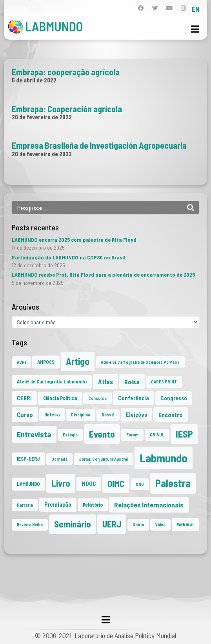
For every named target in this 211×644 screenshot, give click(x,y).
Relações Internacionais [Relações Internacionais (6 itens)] (149, 505)
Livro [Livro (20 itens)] (61, 483)
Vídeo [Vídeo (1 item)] (160, 525)
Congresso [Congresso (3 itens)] (174, 398)
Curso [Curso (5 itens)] (25, 414)
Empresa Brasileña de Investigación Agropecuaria (99, 145)
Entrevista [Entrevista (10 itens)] (34, 434)
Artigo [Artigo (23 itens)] (78, 361)
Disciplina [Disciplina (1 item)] (81, 415)
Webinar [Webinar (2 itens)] (186, 524)
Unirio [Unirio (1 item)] (138, 525)
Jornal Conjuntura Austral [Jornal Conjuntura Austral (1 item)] (104, 459)
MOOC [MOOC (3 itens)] (89, 484)
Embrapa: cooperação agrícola (66, 72)
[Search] (191, 208)
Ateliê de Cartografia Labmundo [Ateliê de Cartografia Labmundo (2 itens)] (52, 381)
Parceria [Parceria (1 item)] (25, 505)
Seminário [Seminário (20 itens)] (73, 524)
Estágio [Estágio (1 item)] (70, 435)
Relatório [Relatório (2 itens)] (93, 505)
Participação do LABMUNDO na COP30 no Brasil (69, 257)
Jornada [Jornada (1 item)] (59, 459)
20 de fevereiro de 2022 (42, 117)
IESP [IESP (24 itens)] (184, 434)
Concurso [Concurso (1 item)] (97, 398)
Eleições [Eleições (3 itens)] (136, 415)
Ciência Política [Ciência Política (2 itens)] (60, 398)
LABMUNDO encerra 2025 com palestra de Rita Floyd (74, 240)
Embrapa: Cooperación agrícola (67, 109)
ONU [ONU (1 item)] (140, 484)
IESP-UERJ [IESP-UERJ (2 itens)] (28, 459)
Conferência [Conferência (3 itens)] (134, 398)
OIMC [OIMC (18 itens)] (116, 483)
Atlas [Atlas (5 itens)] (105, 381)
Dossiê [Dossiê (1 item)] (108, 415)
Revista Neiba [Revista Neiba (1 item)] (30, 525)
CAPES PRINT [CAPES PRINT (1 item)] (164, 382)
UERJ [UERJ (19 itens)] (112, 524)
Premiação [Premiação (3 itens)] (58, 504)
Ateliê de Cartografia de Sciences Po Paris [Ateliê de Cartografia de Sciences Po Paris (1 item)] (140, 362)
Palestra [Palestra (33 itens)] (173, 483)
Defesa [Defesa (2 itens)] (52, 414)
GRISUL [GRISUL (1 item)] (157, 435)
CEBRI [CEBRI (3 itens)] (24, 398)
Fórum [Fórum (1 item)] (132, 435)
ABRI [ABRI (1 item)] (21, 362)
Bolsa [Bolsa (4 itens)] (132, 382)
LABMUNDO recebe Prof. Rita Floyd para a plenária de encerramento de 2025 (103, 275)
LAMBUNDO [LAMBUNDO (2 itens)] (28, 484)
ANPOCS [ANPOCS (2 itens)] (46, 362)
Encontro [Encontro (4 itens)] (171, 415)
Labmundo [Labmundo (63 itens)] (164, 458)
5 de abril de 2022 (34, 80)
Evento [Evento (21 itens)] (102, 434)
